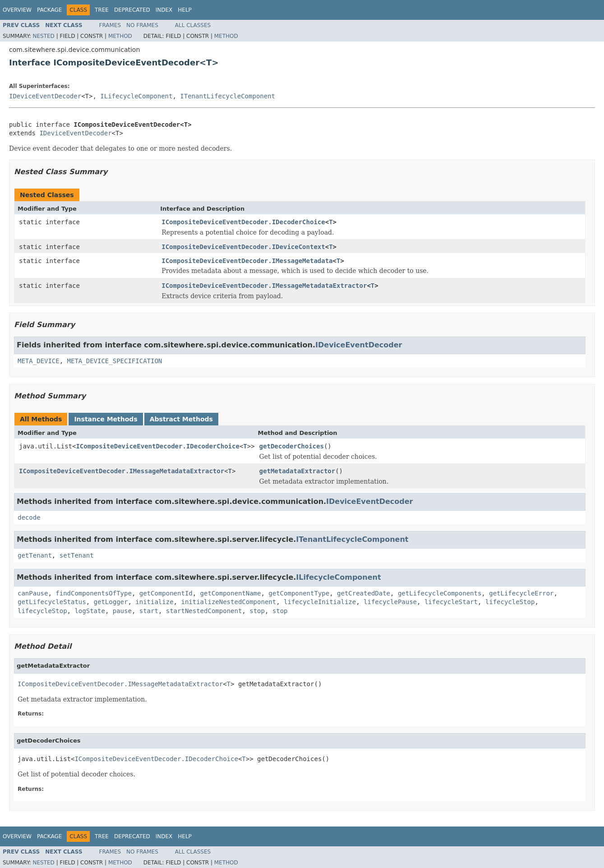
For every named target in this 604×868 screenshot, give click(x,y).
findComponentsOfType (94, 593)
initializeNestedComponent (228, 602)
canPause (33, 593)
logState (90, 611)
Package (49, 10)
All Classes (193, 25)
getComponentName (231, 593)
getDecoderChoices (292, 446)
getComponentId (166, 593)
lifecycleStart (451, 602)
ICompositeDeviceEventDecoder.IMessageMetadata (247, 261)
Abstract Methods (181, 419)
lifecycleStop (510, 602)
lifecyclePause (390, 602)
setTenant (77, 555)
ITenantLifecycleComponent (228, 96)
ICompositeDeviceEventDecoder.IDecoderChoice (243, 222)
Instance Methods (106, 419)
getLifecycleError (521, 593)
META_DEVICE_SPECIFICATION (115, 361)
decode (29, 517)
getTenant (35, 555)
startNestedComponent (204, 611)
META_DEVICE (39, 361)
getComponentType (299, 593)
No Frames (142, 25)
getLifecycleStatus (52, 602)
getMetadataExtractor (297, 471)
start (149, 611)
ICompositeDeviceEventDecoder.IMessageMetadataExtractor (264, 286)
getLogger (111, 602)
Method (120, 36)
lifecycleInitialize (320, 602)
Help (185, 10)
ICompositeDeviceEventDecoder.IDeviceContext (243, 247)
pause (122, 611)
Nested (43, 36)
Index (164, 10)
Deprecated (132, 10)
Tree (102, 10)
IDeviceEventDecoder (45, 96)
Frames (110, 25)
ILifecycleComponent (136, 96)
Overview (17, 10)
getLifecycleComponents (440, 593)
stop (257, 611)
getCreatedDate (364, 593)
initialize (154, 602)
